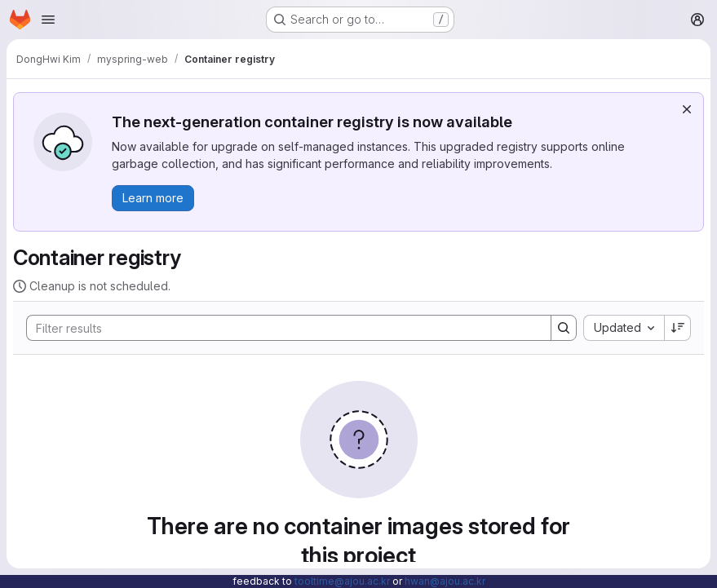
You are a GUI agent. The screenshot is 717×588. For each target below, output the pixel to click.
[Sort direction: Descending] (678, 328)
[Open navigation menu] (48, 20)
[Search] (281, 328)
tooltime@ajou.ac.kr (342, 581)
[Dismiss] (687, 109)
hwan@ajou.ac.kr (445, 581)
